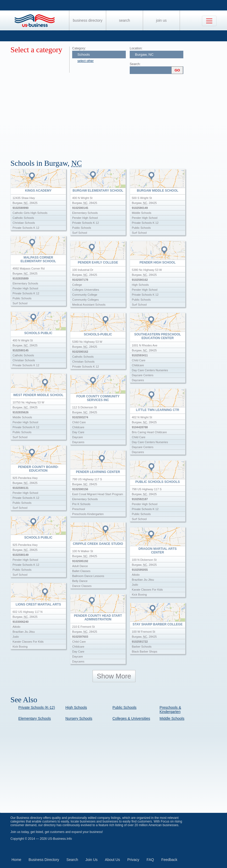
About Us (112, 860)
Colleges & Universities (131, 718)
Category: (79, 48)
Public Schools (124, 707)
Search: (135, 64)
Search (124, 20)
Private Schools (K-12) (37, 707)
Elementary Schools (35, 718)
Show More (114, 676)
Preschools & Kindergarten (170, 710)
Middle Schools (172, 718)
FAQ (150, 860)
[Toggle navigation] (209, 21)
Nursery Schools (79, 718)
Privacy (133, 860)
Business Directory (88, 20)
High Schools (76, 707)
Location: (136, 48)
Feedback (169, 860)
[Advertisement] (119, 115)
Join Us (161, 20)
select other (86, 61)
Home (16, 860)
